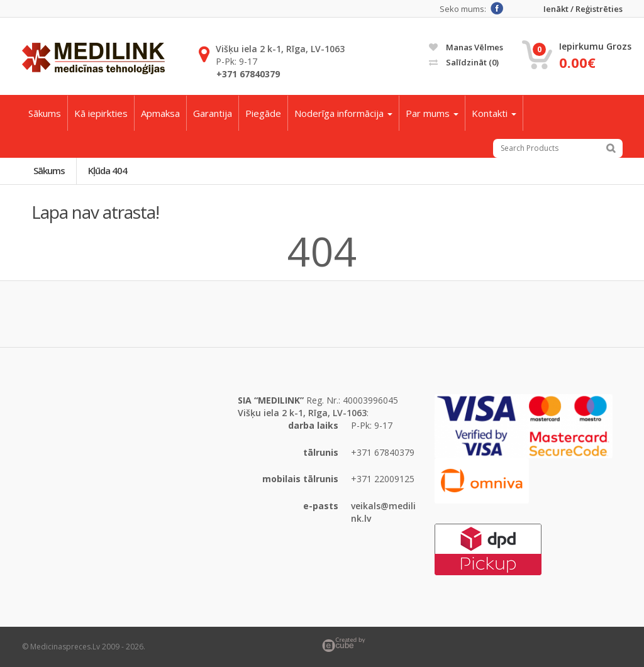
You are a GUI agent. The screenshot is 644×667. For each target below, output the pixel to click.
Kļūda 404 (108, 170)
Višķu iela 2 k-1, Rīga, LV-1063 (280, 49)
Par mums (432, 113)
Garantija (213, 113)
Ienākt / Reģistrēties (583, 9)
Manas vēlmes (466, 47)
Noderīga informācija (343, 113)
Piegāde (263, 113)
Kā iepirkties (101, 113)
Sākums (45, 113)
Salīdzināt (464, 62)
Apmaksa (160, 113)
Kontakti (494, 113)
